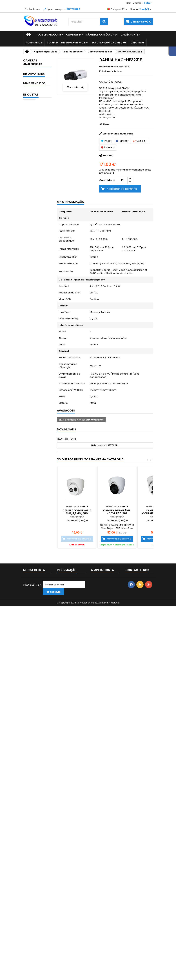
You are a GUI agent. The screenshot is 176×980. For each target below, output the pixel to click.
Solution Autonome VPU (109, 43)
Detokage (137, 43)
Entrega (33, 505)
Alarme (52, 43)
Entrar (148, 3)
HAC (42, 870)
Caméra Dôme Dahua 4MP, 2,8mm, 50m (77, 512)
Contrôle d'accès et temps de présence (34, 321)
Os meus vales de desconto (101, 945)
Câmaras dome (34, 224)
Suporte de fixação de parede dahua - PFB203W (39, 800)
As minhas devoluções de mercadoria (104, 916)
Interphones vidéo (74, 43)
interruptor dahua (37, 849)
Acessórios (34, 43)
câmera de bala (35, 876)
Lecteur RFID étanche (41, 549)
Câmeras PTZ (38, 258)
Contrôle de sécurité (35, 341)
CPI (45, 865)
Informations (34, 498)
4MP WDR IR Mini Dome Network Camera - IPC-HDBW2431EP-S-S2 (39, 579)
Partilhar (122, 141)
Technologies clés (36, 144)
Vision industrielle (33, 476)
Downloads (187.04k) (105, 445)
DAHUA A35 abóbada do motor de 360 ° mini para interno (42, 765)
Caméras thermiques (34, 302)
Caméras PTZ (129, 35)
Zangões (35, 488)
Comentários (36, 518)
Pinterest (108, 147)
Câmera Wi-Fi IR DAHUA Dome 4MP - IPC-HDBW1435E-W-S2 (39, 736)
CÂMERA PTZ (33, 854)
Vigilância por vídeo (36, 92)
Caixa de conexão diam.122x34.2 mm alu (42, 703)
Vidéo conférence (34, 462)
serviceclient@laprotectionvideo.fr (147, 932)
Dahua (118, 71)
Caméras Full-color (34, 247)
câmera (30, 870)
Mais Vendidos (34, 541)
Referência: (106, 67)
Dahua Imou (37, 118)
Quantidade (107, 180)
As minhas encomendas (99, 908)
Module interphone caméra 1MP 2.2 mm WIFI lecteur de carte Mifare (41, 676)
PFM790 (37, 653)
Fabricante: (106, 71)
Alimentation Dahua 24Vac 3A (42, 605)
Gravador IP (37, 367)
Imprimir (108, 155)
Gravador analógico (34, 355)
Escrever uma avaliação (118, 134)
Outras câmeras (32, 270)
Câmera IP (32, 865)
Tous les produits (49, 35)
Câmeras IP (74, 35)
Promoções (30, 907)
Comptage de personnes (35, 106)
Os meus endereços (103, 930)
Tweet (106, 141)
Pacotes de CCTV (35, 430)
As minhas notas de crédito (102, 924)
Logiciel (34, 399)
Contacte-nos (33, 9)
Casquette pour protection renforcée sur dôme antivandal (41, 631)
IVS (32, 390)
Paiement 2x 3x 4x (39, 525)
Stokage (35, 442)
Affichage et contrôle (36, 181)
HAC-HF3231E (67, 439)
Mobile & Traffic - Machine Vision (36, 413)
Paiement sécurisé (40, 511)
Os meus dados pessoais (100, 937)
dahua (29, 843)
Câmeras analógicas (101, 35)
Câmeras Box (38, 235)
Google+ (140, 141)
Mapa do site (31, 930)
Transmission (38, 450)
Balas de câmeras (34, 210)
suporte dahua (34, 881)
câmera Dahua (35, 860)
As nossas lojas (38, 531)
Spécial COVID (33, 130)
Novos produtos (33, 911)
